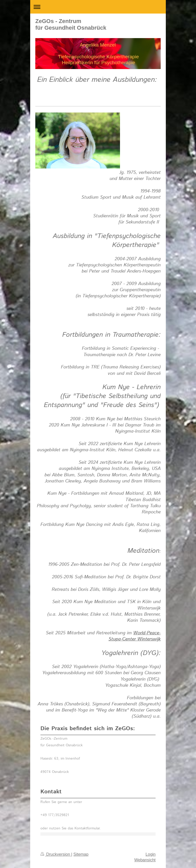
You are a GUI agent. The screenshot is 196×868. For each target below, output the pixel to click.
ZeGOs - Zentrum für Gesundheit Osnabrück (71, 24)
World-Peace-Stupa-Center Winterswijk (135, 636)
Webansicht (145, 860)
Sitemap (81, 854)
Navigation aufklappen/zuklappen (98, 7)
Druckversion (56, 854)
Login (151, 854)
